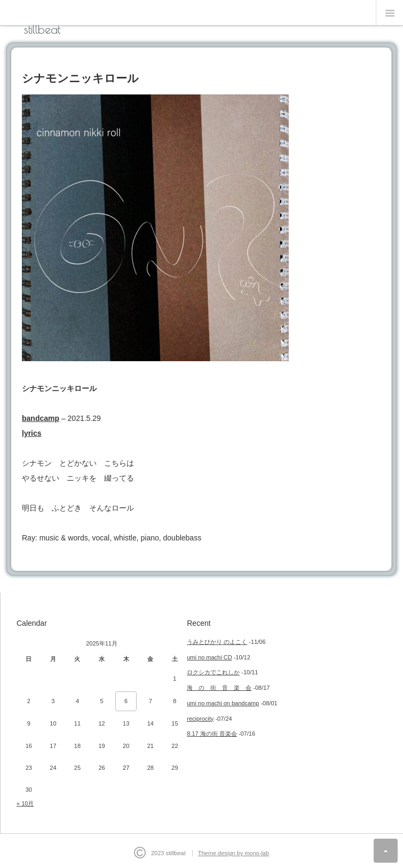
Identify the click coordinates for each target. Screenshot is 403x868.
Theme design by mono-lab (234, 853)
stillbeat (42, 29)
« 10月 (25, 803)
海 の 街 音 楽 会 (219, 688)
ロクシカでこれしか (213, 672)
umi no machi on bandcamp (223, 703)
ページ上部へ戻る (386, 851)
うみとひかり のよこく (217, 642)
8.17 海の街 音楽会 (212, 734)
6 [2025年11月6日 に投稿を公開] (126, 701)
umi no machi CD (209, 657)
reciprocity (200, 719)
